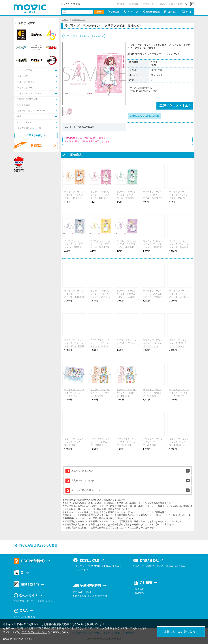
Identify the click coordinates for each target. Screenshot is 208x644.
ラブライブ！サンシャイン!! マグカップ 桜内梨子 (126, 393)
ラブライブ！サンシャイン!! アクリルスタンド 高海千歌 (153, 244)
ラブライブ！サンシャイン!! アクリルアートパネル (74, 393)
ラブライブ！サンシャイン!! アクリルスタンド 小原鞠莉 (74, 343)
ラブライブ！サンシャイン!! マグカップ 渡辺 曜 (74, 442)
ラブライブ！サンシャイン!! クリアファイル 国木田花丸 (100, 244)
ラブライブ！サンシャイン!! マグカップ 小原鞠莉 (153, 442)
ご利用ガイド (149, 4)
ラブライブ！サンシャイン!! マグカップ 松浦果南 (153, 393)
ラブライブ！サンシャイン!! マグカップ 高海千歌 (100, 393)
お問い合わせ (176, 4)
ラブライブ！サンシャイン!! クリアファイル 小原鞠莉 (126, 244)
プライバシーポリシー (34, 632)
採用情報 (134, 4)
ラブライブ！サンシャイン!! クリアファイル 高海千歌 (74, 195)
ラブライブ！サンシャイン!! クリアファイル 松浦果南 (126, 195)
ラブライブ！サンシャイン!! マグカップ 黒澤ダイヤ (179, 393)
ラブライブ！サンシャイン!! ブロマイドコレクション (153, 343)
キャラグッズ (78, 20)
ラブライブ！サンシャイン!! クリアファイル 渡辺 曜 (179, 195)
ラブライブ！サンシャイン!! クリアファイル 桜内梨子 (100, 195)
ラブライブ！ (70, 36)
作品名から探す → (36, 135)
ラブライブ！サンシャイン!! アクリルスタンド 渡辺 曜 (126, 294)
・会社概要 (138, 589)
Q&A (162, 4)
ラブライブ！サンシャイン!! (92, 36)
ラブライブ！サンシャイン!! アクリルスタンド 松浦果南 (74, 294)
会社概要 (120, 4)
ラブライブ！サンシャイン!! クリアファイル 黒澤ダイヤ (153, 195)
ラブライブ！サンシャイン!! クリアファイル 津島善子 (74, 244)
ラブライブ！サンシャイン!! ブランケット (126, 343)
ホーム (65, 20)
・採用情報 (138, 593)
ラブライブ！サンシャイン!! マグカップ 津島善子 (100, 442)
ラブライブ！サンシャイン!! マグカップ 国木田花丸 (126, 442)
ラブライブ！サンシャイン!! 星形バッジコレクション (179, 343)
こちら (30, 639)
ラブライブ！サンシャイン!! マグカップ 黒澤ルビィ (179, 442)
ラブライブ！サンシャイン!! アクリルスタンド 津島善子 (153, 294)
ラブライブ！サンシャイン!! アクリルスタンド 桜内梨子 (179, 244)
